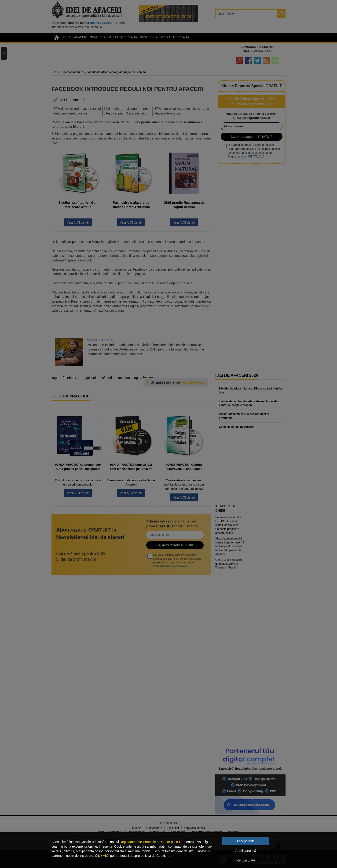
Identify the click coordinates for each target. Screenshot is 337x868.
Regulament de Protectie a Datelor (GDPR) (151, 842)
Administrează (246, 851)
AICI (106, 856)
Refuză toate (246, 860)
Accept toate (246, 841)
